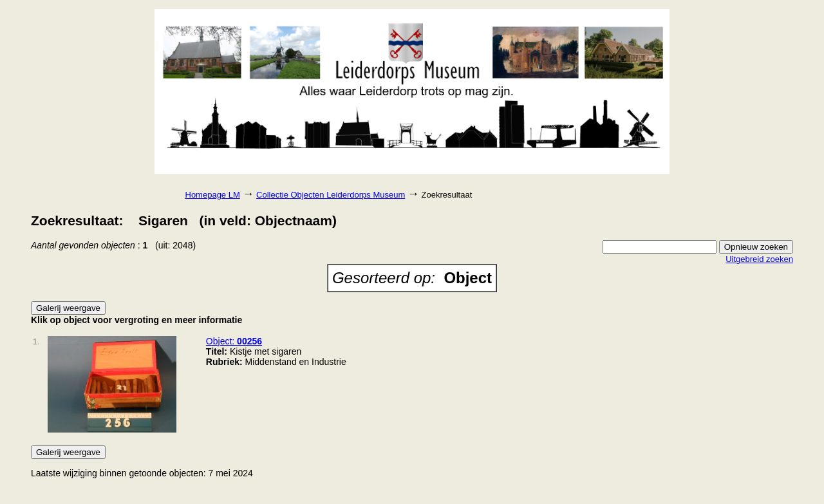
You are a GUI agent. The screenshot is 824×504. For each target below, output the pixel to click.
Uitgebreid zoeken (759, 259)
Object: (234, 341)
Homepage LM (213, 195)
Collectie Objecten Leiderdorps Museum (331, 195)
